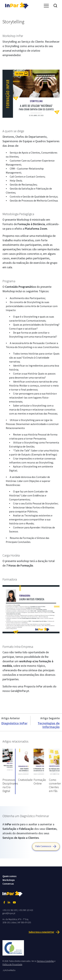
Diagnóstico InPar (14, 723)
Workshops (9, 880)
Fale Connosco (43, 846)
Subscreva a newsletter (41, 932)
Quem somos (10, 876)
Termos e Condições (45, 961)
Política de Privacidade (12, 964)
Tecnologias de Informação (49, 725)
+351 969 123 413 (26, 910)
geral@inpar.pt (9, 913)
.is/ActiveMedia (9, 970)
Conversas (8, 884)
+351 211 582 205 (10, 910)
